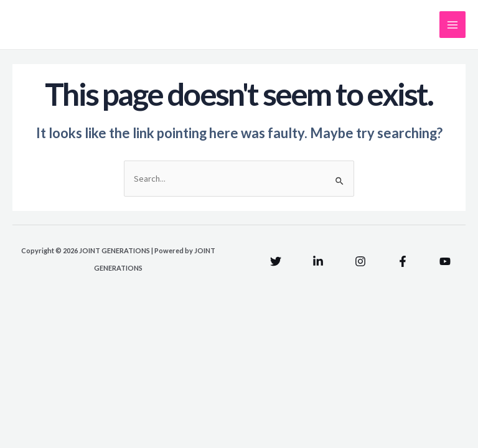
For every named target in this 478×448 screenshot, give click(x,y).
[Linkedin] (318, 261)
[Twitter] (276, 261)
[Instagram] (360, 261)
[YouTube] (445, 261)
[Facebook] (403, 261)
